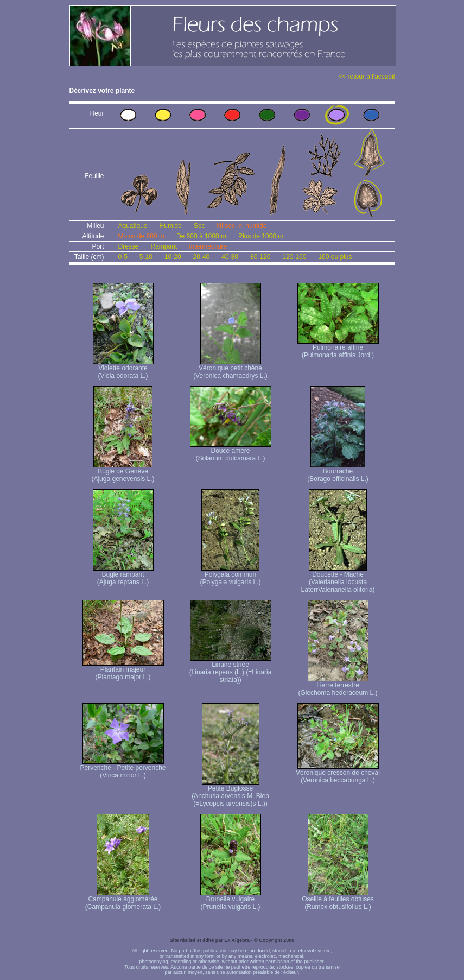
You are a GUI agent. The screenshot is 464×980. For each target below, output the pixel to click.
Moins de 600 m (141, 236)
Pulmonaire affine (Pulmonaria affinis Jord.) (338, 348)
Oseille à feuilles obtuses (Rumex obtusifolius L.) (338, 900)
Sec (199, 226)
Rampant (164, 246)
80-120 (260, 257)
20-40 (202, 257)
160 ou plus (335, 257)
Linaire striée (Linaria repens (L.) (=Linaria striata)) (231, 669)
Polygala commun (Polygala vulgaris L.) (230, 575)
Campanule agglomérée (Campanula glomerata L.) (123, 900)
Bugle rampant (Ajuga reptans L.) (123, 575)
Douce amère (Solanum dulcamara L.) (231, 451)
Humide (171, 226)
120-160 (294, 257)
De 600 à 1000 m (201, 236)
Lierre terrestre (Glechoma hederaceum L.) (338, 686)
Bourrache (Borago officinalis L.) (338, 472)
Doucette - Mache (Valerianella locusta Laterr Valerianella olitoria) (338, 579)
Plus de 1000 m (261, 236)
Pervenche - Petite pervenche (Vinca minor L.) (123, 769)
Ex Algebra (237, 940)
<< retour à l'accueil (366, 77)
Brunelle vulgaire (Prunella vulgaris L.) (231, 900)
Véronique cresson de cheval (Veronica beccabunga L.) (338, 773)
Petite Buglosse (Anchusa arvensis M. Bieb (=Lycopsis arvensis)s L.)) (230, 793)
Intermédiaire (208, 246)
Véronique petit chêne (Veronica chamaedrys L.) (230, 369)
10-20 (173, 257)
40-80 (230, 257)
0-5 (123, 257)
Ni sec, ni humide (242, 226)
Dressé (129, 246)
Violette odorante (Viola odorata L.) (123, 369)
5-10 (146, 257)
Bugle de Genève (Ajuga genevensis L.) (123, 472)
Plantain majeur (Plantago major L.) (123, 670)
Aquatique (133, 226)
